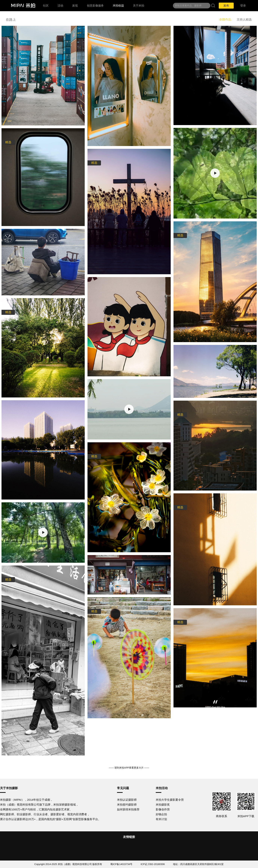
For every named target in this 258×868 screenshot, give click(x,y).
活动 (60, 6)
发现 (75, 6)
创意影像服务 (95, 6)
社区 (46, 6)
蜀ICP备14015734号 (121, 864)
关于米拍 (139, 6)
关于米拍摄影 (9, 788)
